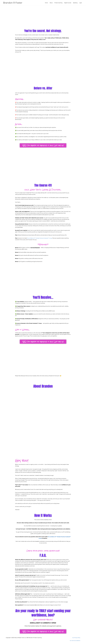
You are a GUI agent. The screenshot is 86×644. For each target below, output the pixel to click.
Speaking (75, 3)
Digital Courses (68, 3)
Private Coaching (58, 3)
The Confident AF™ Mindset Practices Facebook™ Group (40, 238)
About (51, 3)
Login (81, 3)
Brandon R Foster (13, 3)
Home (46, 3)
